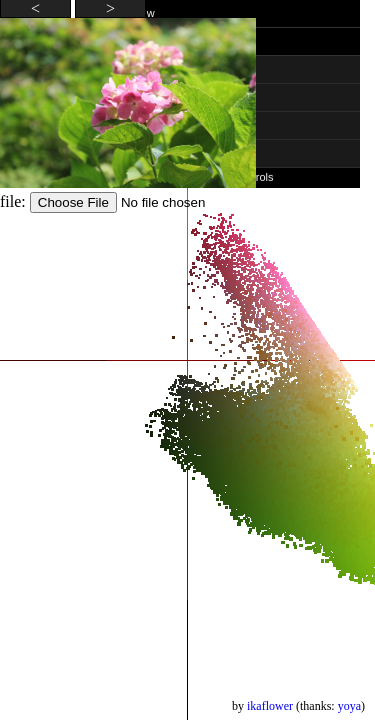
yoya (349, 706)
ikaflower (270, 706)
